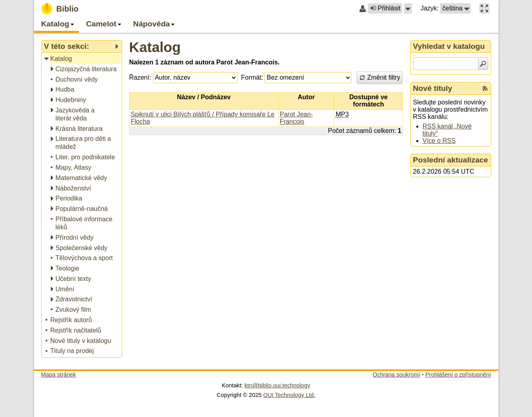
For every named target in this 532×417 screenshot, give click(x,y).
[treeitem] (82, 59)
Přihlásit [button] (385, 8)
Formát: (252, 77)
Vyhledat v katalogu (449, 46)
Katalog (155, 47)
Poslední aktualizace (451, 160)
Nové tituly (433, 88)
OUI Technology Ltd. (289, 395)
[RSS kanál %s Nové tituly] (485, 88)
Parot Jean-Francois (296, 118)
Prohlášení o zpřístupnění (458, 375)
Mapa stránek (59, 375)
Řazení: (140, 77)
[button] (408, 8)
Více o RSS (439, 141)
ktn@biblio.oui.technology (277, 385)
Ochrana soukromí (396, 375)
